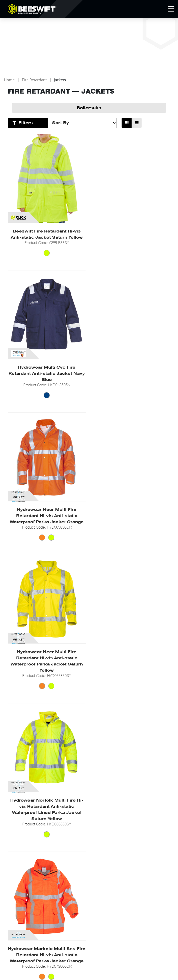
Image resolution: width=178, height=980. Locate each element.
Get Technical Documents (86, 820)
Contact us (17, 845)
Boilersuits (89, 108)
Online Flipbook (78, 850)
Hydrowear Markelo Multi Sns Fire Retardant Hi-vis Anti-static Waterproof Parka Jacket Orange (132, 528)
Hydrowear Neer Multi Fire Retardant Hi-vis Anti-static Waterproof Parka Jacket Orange (46, 380)
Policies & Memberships (142, 814)
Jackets (60, 80)
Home (9, 80)
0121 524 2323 (37, 910)
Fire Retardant (34, 80)
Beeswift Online (147, 910)
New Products (76, 844)
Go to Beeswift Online (26, 820)
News (12, 827)
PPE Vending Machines (84, 838)
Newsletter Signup (33, 894)
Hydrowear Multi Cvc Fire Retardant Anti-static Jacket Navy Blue (132, 237)
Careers (14, 839)
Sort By (61, 123)
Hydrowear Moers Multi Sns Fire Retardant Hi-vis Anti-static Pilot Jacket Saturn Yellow (132, 676)
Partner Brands (77, 814)
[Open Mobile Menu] (171, 9)
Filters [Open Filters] (26, 123)
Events (13, 833)
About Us (16, 814)
